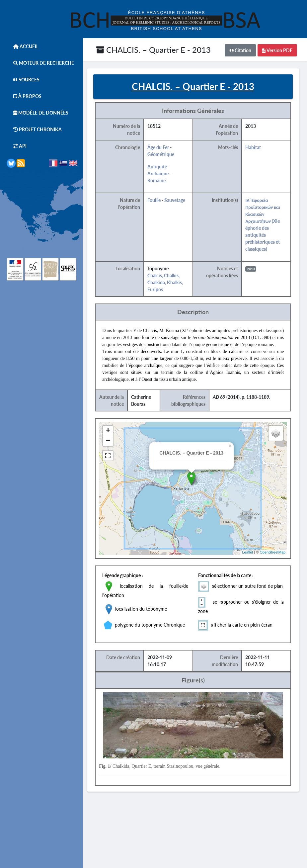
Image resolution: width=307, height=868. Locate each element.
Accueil (23, 46)
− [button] (114, 449)
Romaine (162, 181)
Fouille (160, 201)
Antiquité (163, 167)
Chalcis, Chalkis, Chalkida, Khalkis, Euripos (171, 283)
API (17, 146)
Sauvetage (181, 201)
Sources (23, 80)
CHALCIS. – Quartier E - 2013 (153, 50)
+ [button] (114, 439)
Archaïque (164, 174)
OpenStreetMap (278, 560)
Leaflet (253, 560)
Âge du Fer (164, 148)
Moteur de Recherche (40, 63)
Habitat (259, 148)
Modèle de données (38, 113)
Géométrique (167, 155)
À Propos (24, 96)
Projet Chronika (34, 129)
